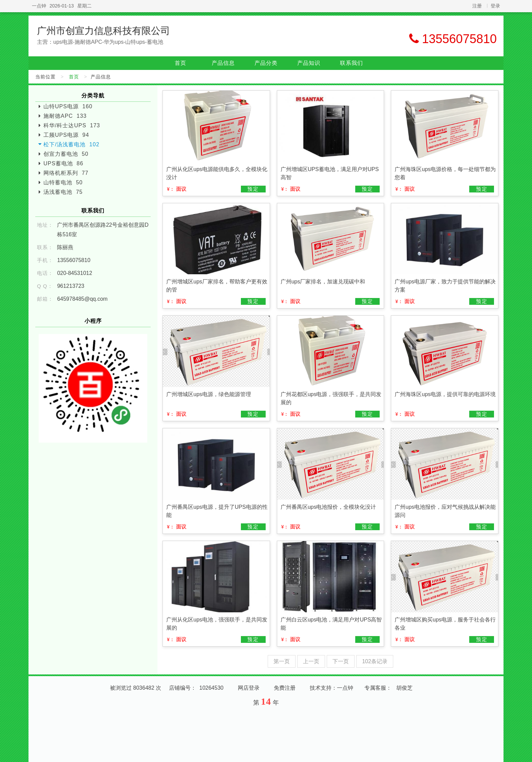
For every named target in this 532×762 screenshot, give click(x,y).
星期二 (84, 6)
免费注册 (285, 688)
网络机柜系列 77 (66, 173)
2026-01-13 (62, 6)
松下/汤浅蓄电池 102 (71, 144)
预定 (253, 189)
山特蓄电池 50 (63, 182)
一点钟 (39, 6)
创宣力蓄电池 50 (66, 154)
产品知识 (309, 63)
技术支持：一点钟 (331, 688)
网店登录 (249, 688)
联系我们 (351, 63)
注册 (477, 6)
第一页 (282, 661)
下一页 (341, 661)
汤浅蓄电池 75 (63, 192)
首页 (180, 63)
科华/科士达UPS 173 (72, 125)
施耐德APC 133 (65, 116)
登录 (495, 6)
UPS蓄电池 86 (63, 163)
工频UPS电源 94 (66, 135)
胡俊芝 (404, 688)
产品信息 (223, 63)
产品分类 (266, 63)
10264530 (212, 688)
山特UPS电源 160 (68, 106)
